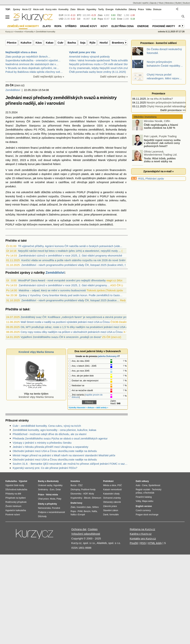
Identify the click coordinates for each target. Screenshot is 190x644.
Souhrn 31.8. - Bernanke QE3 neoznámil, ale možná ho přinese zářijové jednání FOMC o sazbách (70, 464)
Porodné (56, 508)
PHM (80, 511)
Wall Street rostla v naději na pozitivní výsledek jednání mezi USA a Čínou (65, 322)
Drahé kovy (89, 26)
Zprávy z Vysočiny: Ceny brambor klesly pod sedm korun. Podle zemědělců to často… (71, 295)
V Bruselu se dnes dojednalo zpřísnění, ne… (32, 68)
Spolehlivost (154, 485)
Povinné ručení (13, 515)
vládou (102, 204)
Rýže (93, 43)
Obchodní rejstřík (141, 3)
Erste (120, 19)
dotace (13, 142)
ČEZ (119, 15)
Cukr (60, 43)
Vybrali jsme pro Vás (82, 52)
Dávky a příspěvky (47, 504)
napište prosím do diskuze (87, 396)
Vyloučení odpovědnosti (86, 534)
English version (144, 506)
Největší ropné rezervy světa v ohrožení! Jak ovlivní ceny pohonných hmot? (162, 144)
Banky (41, 481)
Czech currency (143, 510)
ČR (85, 117)
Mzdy (91, 494)
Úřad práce (43, 499)
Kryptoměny (76, 498)
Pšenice (12, 43)
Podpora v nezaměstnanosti (51, 512)
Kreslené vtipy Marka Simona (36, 352)
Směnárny (43, 490)
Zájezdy (153, 3)
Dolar (58, 490)
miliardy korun (26, 164)
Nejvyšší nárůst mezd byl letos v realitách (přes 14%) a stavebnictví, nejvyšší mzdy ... (69, 251)
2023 (23, 160)
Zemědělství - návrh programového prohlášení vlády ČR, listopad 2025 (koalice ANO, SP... (76, 265)
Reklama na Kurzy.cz (142, 529)
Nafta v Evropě (78, 515)
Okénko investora (145, 117)
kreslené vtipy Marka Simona (35, 394)
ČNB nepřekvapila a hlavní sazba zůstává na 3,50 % (161, 127)
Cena (145, 485)
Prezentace (159, 93)
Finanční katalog (144, 497)
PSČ (120, 485)
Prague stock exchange (147, 515)
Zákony (132, 9)
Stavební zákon (111, 510)
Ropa (100, 19)
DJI (79, 19)
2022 (15, 160)
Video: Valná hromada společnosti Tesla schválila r (100, 60)
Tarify (101, 9)
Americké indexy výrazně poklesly (89, 57)
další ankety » (102, 408)
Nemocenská (44, 508)
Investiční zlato (84, 507)
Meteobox (170, 3)
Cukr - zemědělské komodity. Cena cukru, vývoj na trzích (47, 426)
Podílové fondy (88, 490)
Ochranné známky (112, 498)
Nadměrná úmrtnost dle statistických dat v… (32, 64)
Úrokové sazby (45, 485)
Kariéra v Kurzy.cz (141, 534)
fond (19, 196)
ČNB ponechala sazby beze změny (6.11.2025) (98, 72)
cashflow (64, 182)
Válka (148, 9)
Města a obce (110, 485)
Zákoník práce (110, 506)
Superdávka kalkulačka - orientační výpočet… (33, 60)
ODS (100, 126)
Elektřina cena (123, 26)
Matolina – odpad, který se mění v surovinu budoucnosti (52, 290)
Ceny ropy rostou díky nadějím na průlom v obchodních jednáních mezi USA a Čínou (72, 332)
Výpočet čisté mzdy (15, 485)
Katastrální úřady (111, 494)
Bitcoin (81, 9)
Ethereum (96, 498)
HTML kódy (155, 543)
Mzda (53, 499)
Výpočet (23, 481)
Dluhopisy (75, 490)
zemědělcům (27, 156)
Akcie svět (38, 9)
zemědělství (78, 121)
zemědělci (16, 182)
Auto (138, 485)
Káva (39, 43)
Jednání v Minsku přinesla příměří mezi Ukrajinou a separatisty (50, 447)
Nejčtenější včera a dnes (21, 52)
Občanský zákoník (112, 502)
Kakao (50, 43)
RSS (141, 179)
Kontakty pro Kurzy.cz (143, 538)
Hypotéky (91, 9)
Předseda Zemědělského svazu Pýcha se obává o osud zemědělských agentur (60, 438)
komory (20, 121)
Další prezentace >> (173, 110)
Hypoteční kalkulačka (16, 510)
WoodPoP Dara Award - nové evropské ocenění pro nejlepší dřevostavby (62, 280)
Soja (83, 43)
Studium (186, 3)
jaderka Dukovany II (108, 356)
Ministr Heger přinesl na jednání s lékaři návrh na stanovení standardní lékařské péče (64, 455)
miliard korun (115, 156)
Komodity (63, 9)
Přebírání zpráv (155, 179)
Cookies (93, 529)
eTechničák (149, 493)
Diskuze (157, 9)
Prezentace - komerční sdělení (159, 43)
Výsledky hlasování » (78, 408)
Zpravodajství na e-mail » (158, 171)
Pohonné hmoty (164, 26)
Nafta (94, 511)
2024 (14, 112)
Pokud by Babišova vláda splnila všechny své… (34, 72)
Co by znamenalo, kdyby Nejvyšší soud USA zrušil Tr (101, 68)
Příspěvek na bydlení (16, 498)
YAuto (161, 3)
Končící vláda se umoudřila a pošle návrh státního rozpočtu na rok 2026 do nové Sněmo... (76, 260)
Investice (19, 32)
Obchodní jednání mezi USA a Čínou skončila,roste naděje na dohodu (55, 451)
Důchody (42, 516)
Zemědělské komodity (46, 32)
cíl (97, 134)
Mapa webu (148, 501)
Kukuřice (26, 43)
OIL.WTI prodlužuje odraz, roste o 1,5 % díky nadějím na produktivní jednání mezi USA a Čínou (78, 327)
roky (8, 160)
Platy (59, 499)
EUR (61, 15)
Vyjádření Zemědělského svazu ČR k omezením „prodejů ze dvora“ (61, 337)
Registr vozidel (143, 490)
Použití (134, 543)
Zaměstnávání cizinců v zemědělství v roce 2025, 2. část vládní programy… (64, 285)
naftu (123, 200)
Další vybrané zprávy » (114, 77)
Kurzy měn (51, 9)
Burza (73, 485)
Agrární (10, 121)
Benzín (87, 511)
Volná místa (52, 495)
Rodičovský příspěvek (16, 502)
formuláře (114, 515)
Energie (110, 9)
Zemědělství (13, 90)
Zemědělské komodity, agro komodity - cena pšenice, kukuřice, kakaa (54, 430)
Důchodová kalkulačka (16, 490)
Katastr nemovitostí (112, 490)
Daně (106, 515)
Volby (138, 501)
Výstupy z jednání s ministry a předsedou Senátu (42, 443)
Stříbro (71, 26)
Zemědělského (65, 117)
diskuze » (91, 408)
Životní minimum (13, 506)
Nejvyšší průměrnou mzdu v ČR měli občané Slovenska (103, 64)
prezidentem (119, 117)
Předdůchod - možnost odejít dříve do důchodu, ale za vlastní (50, 434)
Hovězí (104, 43)
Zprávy (17, 9)
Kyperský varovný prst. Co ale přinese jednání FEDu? (45, 468)
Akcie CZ (27, 9)
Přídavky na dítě (13, 494)
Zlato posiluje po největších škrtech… (28, 57)
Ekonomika (76, 494)
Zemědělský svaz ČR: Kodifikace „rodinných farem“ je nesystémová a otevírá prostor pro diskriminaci (81, 317)
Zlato (100, 15)
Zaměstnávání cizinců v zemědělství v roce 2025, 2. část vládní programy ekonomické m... (73, 255)
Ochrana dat (79, 529)
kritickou (110, 134)
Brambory (118, 43)
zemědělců (86, 210)
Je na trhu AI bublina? (160, 99)
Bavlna (72, 43)
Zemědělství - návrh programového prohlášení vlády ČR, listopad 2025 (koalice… (70, 300)
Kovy (104, 26)
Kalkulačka (121, 9)
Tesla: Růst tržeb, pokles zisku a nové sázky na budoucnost (154, 162)
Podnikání (108, 481)
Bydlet (178, 3)
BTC (79, 15)
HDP (85, 494)
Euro (52, 490)
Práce (141, 9)
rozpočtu (54, 196)
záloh (123, 138)
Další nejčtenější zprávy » (49, 77)
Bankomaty (53, 481)
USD (61, 19)
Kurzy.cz (9, 32)
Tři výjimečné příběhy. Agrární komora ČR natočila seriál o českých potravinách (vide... (70, 246)
